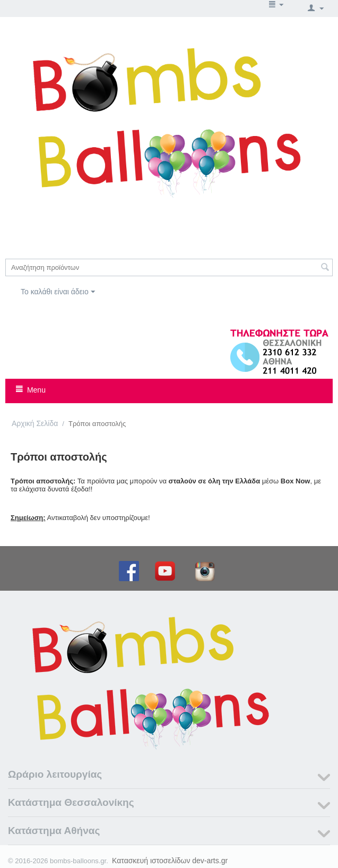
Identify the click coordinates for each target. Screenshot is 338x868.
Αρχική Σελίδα (35, 423)
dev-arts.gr (210, 861)
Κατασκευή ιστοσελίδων (151, 861)
